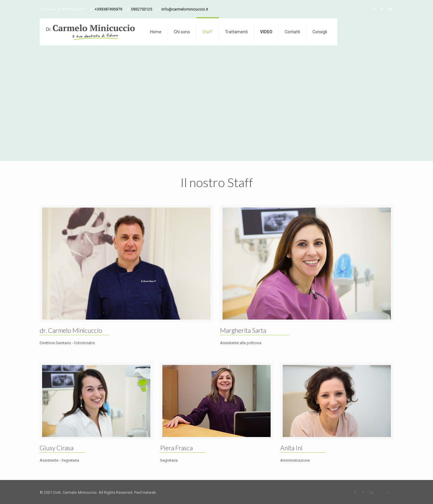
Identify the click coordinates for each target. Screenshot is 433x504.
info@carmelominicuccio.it (185, 9)
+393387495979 (108, 9)
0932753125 (142, 9)
